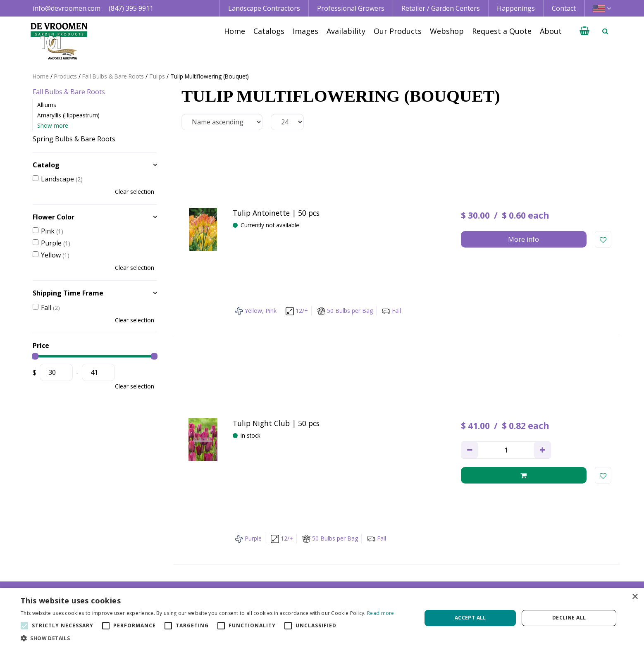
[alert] (322, 618)
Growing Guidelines (420, 578)
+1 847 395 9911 (177, 559)
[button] (208, 638)
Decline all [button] (569, 618)
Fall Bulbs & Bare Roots (69, 92)
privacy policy (355, 450)
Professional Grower (303, 550)
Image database (415, 550)
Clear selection (135, 192)
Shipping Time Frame (68, 293)
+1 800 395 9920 (177, 568)
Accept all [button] (470, 618)
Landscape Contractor (305, 540)
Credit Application (536, 550)
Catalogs (403, 540)
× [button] (635, 597)
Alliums (47, 105)
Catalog (46, 165)
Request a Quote (416, 587)
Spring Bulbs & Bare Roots (74, 139)
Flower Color (54, 217)
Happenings (409, 568)
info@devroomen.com (67, 8)
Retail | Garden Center (306, 559)
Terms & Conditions (540, 540)
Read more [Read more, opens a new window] (381, 613)
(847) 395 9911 (131, 8)
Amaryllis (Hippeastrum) (68, 115)
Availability (406, 559)
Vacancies (524, 568)
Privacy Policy (530, 559)
